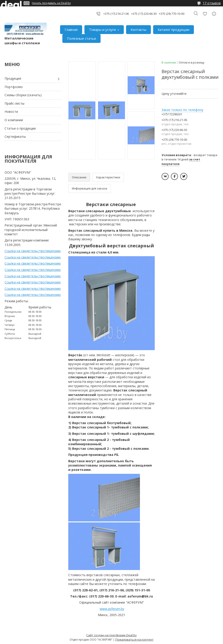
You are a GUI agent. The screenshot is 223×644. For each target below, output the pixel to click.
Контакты (138, 29)
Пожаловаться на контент (134, 639)
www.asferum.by (112, 609)
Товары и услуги (102, 29)
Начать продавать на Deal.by (51, 3)
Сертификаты (15, 136)
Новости (11, 112)
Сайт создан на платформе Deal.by (111, 635)
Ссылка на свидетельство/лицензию (33, 251)
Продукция (13, 78)
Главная (71, 29)
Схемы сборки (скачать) (23, 95)
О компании (14, 120)
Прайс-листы (14, 103)
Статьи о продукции (20, 128)
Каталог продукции (174, 29)
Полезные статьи (81, 38)
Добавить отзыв (205, 14)
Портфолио (14, 87)
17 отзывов (212, 3)
